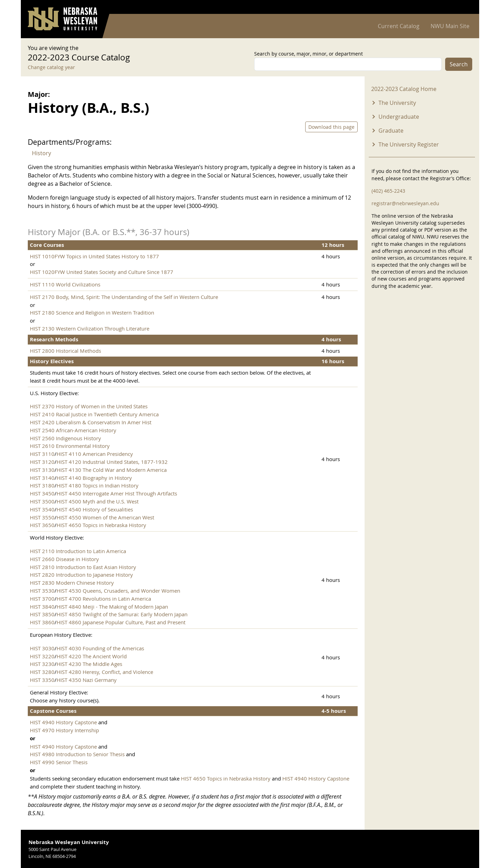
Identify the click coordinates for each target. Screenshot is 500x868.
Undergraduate (399, 117)
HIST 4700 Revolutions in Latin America (104, 599)
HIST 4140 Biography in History (94, 478)
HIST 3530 (42, 591)
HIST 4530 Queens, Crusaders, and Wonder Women (118, 591)
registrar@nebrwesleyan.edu (405, 203)
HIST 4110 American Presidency (95, 454)
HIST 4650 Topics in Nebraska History (101, 525)
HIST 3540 (42, 509)
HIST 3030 (42, 648)
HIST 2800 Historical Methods (65, 351)
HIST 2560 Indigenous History (65, 438)
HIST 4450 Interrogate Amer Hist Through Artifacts (117, 493)
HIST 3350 (42, 680)
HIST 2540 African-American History (73, 430)
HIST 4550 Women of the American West (105, 517)
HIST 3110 (42, 454)
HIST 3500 (42, 501)
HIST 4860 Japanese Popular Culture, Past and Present (121, 622)
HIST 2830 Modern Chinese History (72, 583)
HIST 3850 (42, 614)
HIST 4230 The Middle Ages (89, 664)
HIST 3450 (42, 493)
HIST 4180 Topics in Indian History (98, 485)
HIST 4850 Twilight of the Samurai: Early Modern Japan (122, 614)
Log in (463, 7)
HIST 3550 (42, 517)
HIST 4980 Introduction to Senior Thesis (77, 754)
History (41, 153)
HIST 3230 (42, 664)
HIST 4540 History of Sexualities (95, 509)
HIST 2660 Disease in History (64, 559)
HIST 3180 (42, 485)
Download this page (331, 127)
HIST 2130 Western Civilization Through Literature (90, 328)
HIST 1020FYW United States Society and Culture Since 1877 (102, 272)
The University (397, 103)
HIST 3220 (42, 656)
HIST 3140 (42, 478)
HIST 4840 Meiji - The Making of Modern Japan (112, 607)
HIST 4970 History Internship (64, 730)
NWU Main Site (450, 26)
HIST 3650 (42, 525)
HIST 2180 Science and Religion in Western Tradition (92, 312)
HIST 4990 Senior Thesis (59, 762)
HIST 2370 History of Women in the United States (89, 406)
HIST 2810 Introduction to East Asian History (83, 567)
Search (459, 64)
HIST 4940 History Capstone (63, 722)
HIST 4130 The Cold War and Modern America (112, 470)
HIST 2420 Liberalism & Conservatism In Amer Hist (91, 422)
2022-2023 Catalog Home (404, 89)
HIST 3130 (42, 470)
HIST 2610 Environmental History (70, 446)
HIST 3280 (42, 672)
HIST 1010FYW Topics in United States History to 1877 (94, 256)
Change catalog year (51, 67)
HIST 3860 (42, 622)
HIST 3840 (42, 607)
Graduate (391, 131)
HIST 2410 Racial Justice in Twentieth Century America (94, 414)
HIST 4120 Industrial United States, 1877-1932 (112, 462)
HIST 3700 (42, 599)
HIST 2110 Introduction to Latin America (78, 551)
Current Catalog (399, 26)
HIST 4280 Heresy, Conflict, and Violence (105, 672)
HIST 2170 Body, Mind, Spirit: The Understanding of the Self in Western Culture (124, 297)
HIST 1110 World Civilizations (65, 284)
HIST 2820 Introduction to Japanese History (81, 575)
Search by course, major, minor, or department (309, 54)
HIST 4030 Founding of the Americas (100, 648)
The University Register (409, 144)
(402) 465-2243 (388, 191)
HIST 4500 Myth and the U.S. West (98, 501)
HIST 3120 (42, 462)
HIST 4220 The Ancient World (92, 656)
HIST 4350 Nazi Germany (87, 680)
